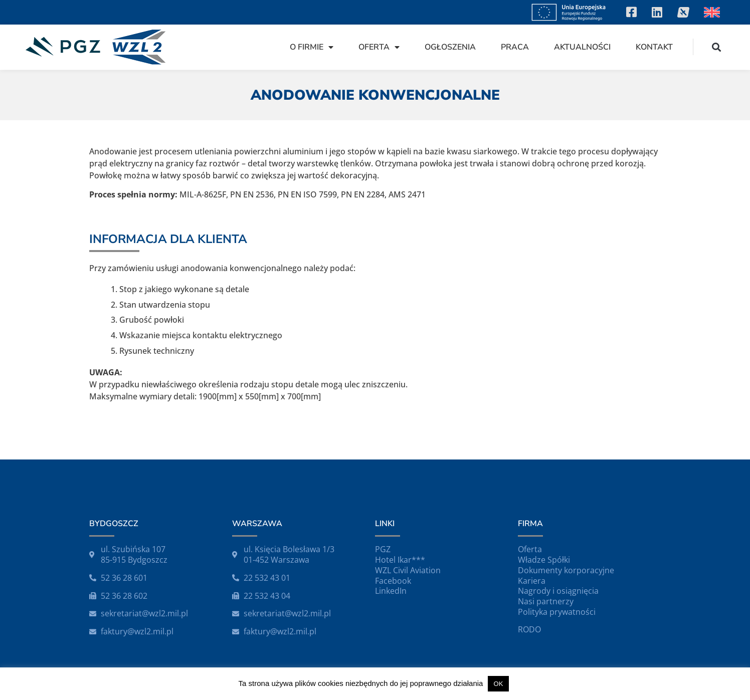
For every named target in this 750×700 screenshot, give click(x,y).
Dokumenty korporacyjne (566, 570)
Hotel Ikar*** (400, 560)
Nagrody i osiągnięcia (558, 591)
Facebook (393, 581)
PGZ (383, 549)
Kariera (532, 581)
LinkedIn (391, 591)
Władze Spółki (544, 560)
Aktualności (582, 47)
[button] (717, 47)
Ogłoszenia (450, 47)
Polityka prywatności (557, 612)
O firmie (312, 47)
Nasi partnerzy (546, 601)
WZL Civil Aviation (408, 570)
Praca (515, 47)
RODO (529, 629)
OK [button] (499, 684)
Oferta (379, 47)
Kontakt (654, 47)
